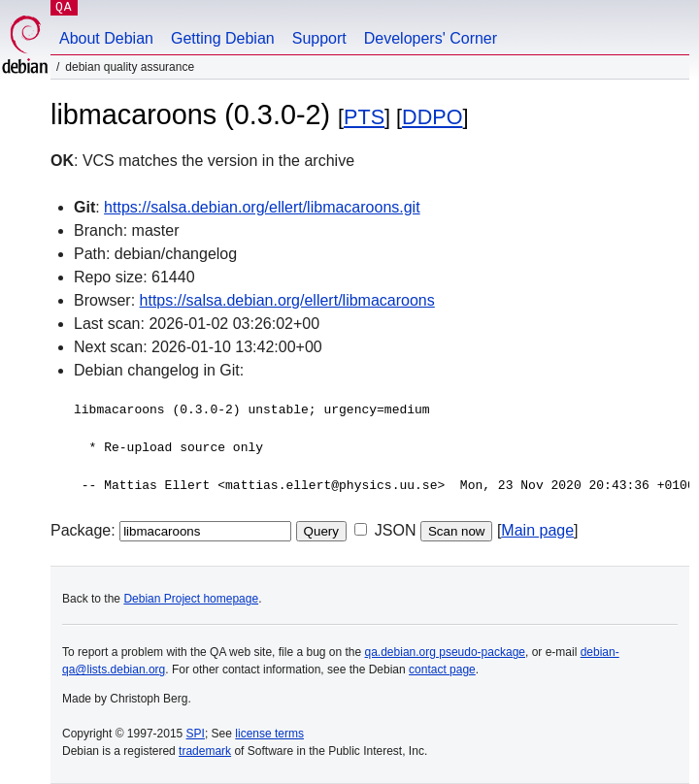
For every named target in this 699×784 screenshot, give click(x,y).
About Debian (106, 38)
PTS (364, 117)
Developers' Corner (431, 38)
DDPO (432, 117)
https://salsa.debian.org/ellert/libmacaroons (287, 300)
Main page (537, 530)
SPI (196, 734)
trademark (205, 751)
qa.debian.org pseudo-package (445, 652)
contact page (442, 670)
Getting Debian (223, 38)
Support (319, 38)
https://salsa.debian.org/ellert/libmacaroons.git (262, 207)
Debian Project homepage (191, 599)
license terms (269, 734)
